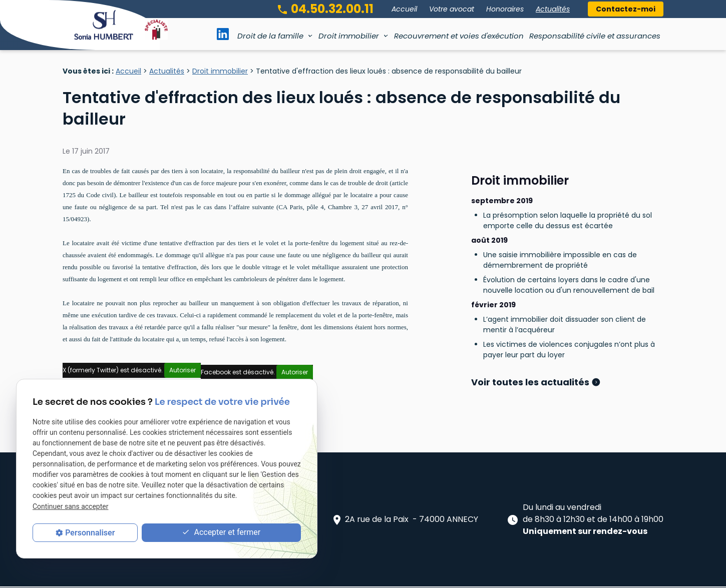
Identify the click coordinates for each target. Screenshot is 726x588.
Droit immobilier (349, 36)
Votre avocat (452, 9)
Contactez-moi (626, 9)
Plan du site (247, 575)
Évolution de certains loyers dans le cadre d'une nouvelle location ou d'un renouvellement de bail (569, 258)
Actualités (553, 9)
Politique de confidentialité (382, 575)
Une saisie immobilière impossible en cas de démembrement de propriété (560, 233)
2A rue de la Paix (405, 495)
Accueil (404, 9)
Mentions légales (303, 575)
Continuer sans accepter (70, 506)
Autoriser (183, 370)
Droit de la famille (270, 36)
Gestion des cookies (465, 575)
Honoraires (505, 9)
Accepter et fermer (221, 533)
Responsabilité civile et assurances (595, 36)
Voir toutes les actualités (531, 356)
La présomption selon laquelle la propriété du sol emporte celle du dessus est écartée (568, 194)
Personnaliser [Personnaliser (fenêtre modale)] (90, 533)
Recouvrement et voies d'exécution (459, 36)
